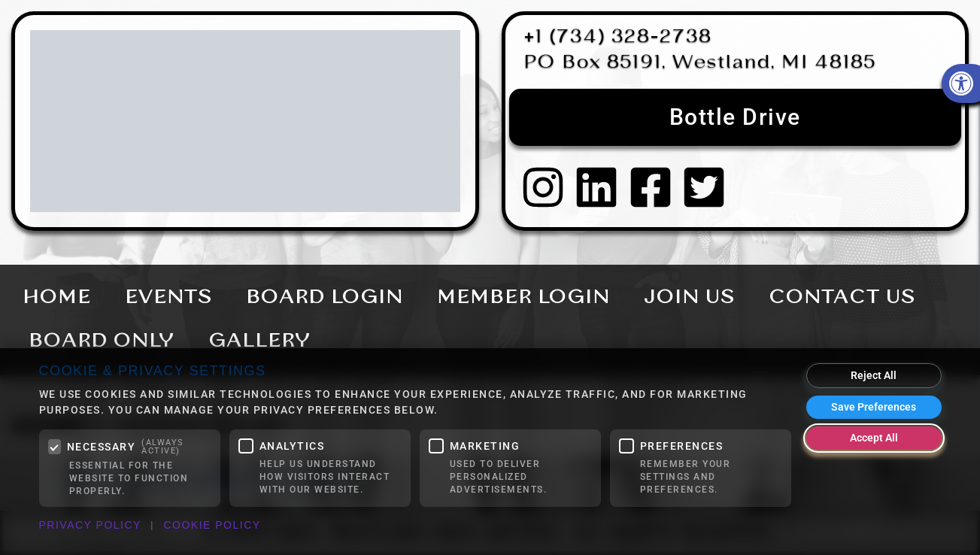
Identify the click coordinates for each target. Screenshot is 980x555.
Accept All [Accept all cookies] (874, 438)
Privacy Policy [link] (90, 525)
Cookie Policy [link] (212, 525)
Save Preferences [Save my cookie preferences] (874, 407)
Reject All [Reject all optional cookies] (874, 375)
